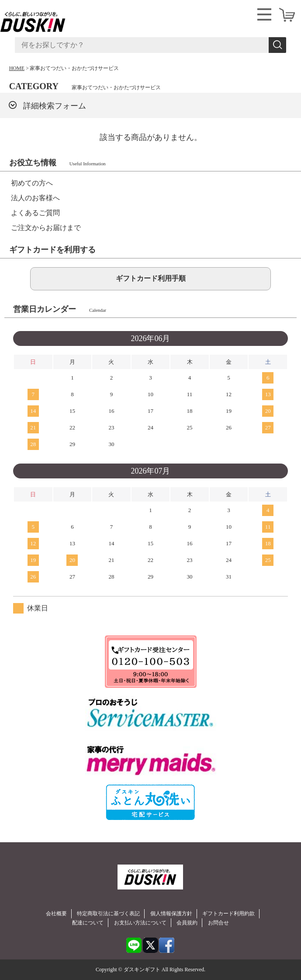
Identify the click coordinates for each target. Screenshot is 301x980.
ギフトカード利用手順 (151, 278)
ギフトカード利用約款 (228, 914)
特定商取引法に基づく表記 (108, 914)
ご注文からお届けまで (46, 228)
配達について (88, 923)
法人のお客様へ (35, 198)
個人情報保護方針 (171, 914)
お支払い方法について (140, 923)
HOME (17, 68)
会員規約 (187, 923)
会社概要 (56, 914)
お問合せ (218, 923)
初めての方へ (32, 183)
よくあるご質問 (35, 213)
